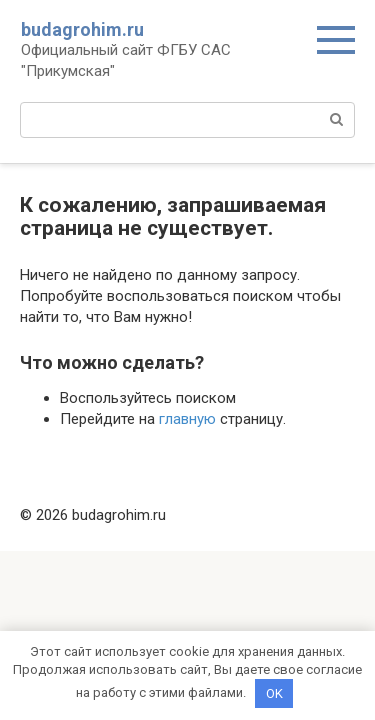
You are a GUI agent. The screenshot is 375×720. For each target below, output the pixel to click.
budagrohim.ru (82, 29)
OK (274, 693)
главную (187, 419)
